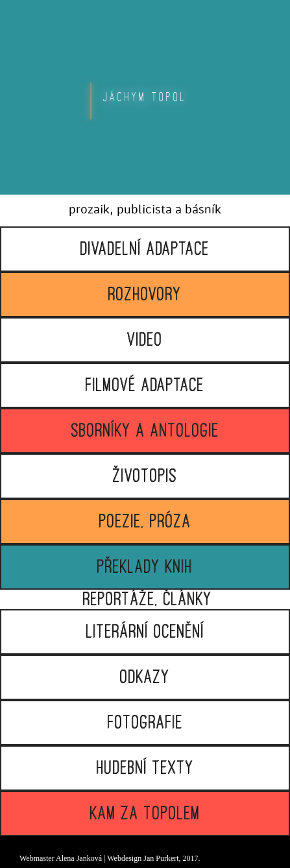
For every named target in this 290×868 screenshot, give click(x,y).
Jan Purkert (161, 858)
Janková (89, 858)
